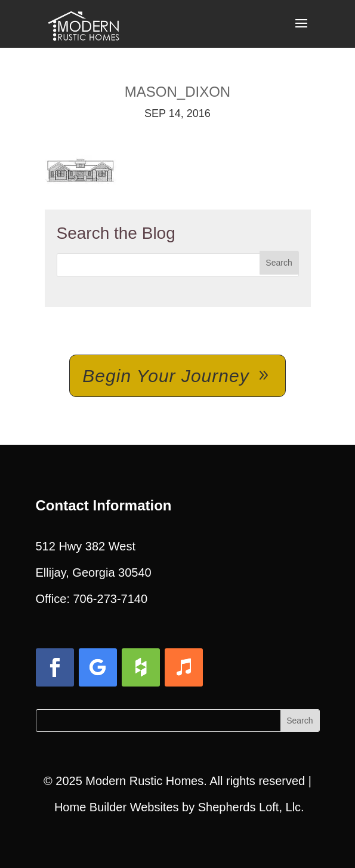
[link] (84, 23)
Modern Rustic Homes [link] (144, 781)
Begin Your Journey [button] (166, 376)
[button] (301, 31)
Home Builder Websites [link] (117, 807)
